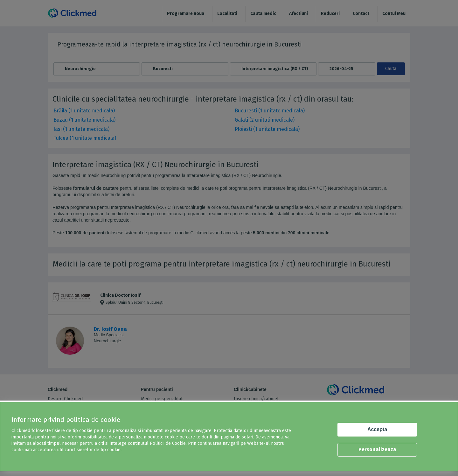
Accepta (377, 429)
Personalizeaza (377, 449)
